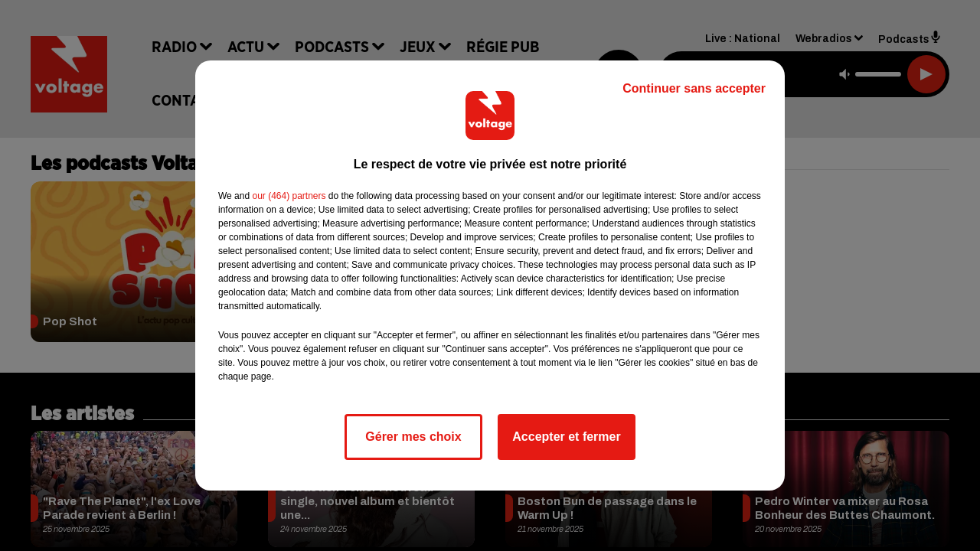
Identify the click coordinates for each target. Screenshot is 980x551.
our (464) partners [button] (289, 196)
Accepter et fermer (566, 437)
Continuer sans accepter (694, 88)
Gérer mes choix (413, 437)
